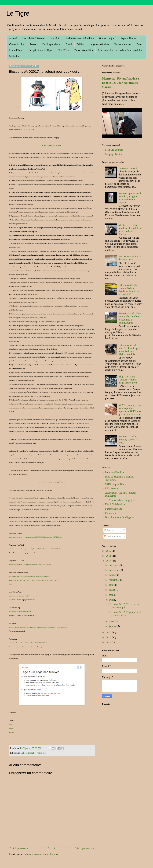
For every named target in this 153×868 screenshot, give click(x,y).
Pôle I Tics (63, 50)
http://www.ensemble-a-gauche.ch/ (20, 612)
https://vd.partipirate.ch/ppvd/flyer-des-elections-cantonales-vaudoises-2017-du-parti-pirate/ (38, 627)
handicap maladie (27, 753)
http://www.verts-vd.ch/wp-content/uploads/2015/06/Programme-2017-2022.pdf (35, 549)
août (112, 585)
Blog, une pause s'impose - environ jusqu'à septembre (128, 380)
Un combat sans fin (128, 168)
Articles (109, 530)
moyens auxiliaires (99, 44)
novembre (114, 570)
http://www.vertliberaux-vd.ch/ (19, 596)
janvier (113, 626)
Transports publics (83, 50)
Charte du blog (17, 44)
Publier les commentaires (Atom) (41, 854)
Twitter (11, 728)
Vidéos (81, 44)
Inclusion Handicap (115, 472)
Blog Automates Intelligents (120, 517)
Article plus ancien (84, 848)
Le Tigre (18, 13)
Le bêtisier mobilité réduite (80, 38)
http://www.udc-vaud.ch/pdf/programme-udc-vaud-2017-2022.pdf (30, 565)
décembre (114, 565)
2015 (109, 637)
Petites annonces (123, 44)
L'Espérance (111, 488)
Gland (69, 44)
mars (112, 621)
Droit (139, 44)
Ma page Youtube (114, 150)
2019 (109, 551)
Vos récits (55, 38)
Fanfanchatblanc (114, 509)
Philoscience (112, 513)
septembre (115, 580)
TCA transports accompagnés (120, 500)
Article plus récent (19, 848)
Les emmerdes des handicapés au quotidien (120, 50)
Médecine (14, 56)
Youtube (12, 732)
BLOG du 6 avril (27, 130)
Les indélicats (16, 50)
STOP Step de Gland (116, 484)
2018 (109, 556)
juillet (112, 590)
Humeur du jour (107, 38)
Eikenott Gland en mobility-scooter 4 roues (128, 440)
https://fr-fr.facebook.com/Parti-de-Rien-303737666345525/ (28, 643)
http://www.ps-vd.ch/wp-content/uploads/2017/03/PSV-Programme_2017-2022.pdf (35, 537)
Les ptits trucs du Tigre (40, 50)
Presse (33, 44)
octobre (113, 575)
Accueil (13, 38)
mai (111, 595)
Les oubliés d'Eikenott (34, 38)
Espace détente (128, 38)
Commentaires (113, 536)
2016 (109, 633)
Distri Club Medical (115, 504)
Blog (10, 724)
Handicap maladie (51, 44)
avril (112, 600)
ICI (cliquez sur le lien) (52, 145)
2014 (109, 643)
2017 (109, 561)
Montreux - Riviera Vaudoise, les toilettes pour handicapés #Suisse (121, 83)
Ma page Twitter (114, 154)
